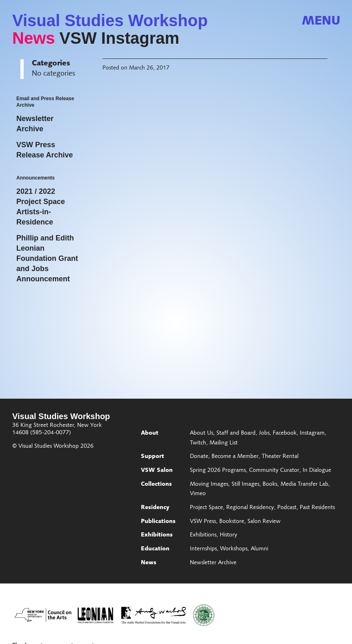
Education (155, 549)
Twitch (198, 443)
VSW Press (203, 522)
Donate (199, 457)
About (150, 433)
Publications (158, 522)
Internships (203, 549)
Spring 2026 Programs (218, 471)
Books (270, 485)
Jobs (264, 433)
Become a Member (235, 457)
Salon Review (264, 522)
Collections (156, 485)
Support (153, 457)
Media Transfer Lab (304, 485)
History (228, 535)
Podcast (287, 508)
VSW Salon (157, 471)
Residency (155, 508)
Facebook (285, 433)
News (34, 38)
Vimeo (198, 494)
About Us (202, 433)
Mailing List (224, 443)
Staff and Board (236, 433)
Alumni (260, 549)
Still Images (245, 485)
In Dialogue (317, 471)
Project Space (206, 508)
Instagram (312, 433)
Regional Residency (250, 508)
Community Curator (274, 471)
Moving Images (209, 485)
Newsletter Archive (213, 563)
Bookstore (232, 522)
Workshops (234, 549)
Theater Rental (280, 457)
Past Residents (317, 508)
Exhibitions (157, 535)
